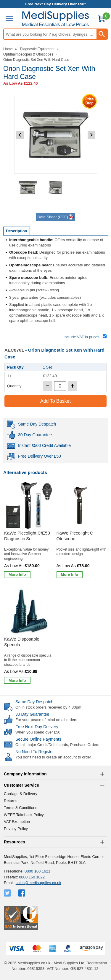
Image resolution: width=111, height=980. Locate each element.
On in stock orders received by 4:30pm (48, 707)
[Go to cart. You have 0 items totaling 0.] (102, 19)
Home (8, 49)
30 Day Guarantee (32, 714)
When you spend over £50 (38, 732)
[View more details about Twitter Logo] (8, 893)
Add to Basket (55, 401)
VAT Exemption (17, 822)
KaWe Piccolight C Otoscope (75, 536)
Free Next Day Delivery (37, 727)
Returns (11, 801)
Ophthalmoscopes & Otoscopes (28, 54)
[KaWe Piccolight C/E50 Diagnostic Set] (29, 531)
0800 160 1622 (32, 877)
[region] (29, 505)
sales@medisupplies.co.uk (38, 883)
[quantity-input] (60, 386)
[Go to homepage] (55, 19)
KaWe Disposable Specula (22, 642)
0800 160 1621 (37, 871)
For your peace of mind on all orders (46, 720)
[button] (55, 774)
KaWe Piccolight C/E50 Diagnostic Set (27, 536)
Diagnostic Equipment (37, 49)
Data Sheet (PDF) (55, 217)
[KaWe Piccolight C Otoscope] (82, 531)
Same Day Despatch (34, 702)
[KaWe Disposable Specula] (29, 637)
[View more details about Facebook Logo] (22, 893)
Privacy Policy (16, 829)
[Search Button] (102, 34)
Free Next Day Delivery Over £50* (55, 4)
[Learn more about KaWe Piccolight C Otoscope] (70, 575)
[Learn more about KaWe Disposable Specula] (17, 680)
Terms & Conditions (21, 808)
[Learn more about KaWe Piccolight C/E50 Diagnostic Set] (17, 575)
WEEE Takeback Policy (24, 815)
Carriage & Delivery (21, 794)
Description (17, 231)
